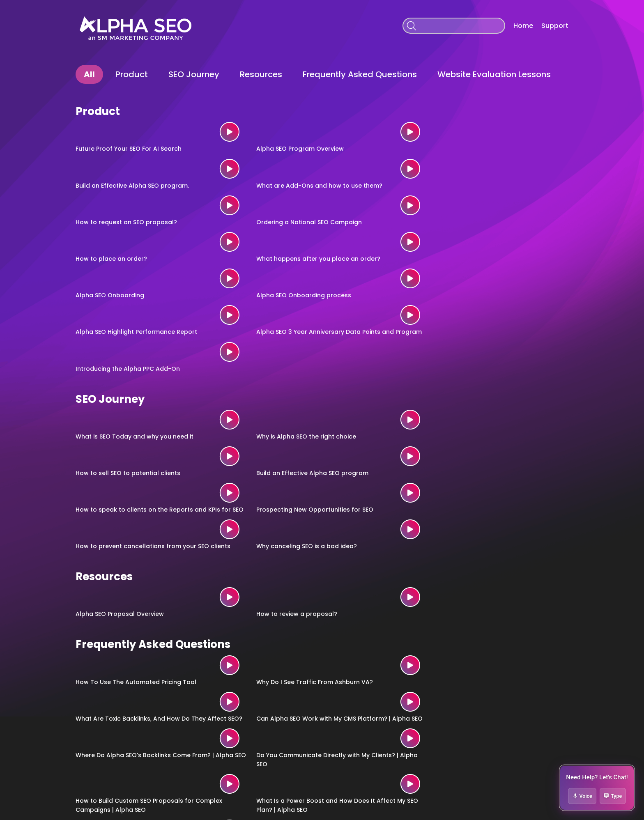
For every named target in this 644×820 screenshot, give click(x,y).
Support (555, 26)
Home (523, 26)
